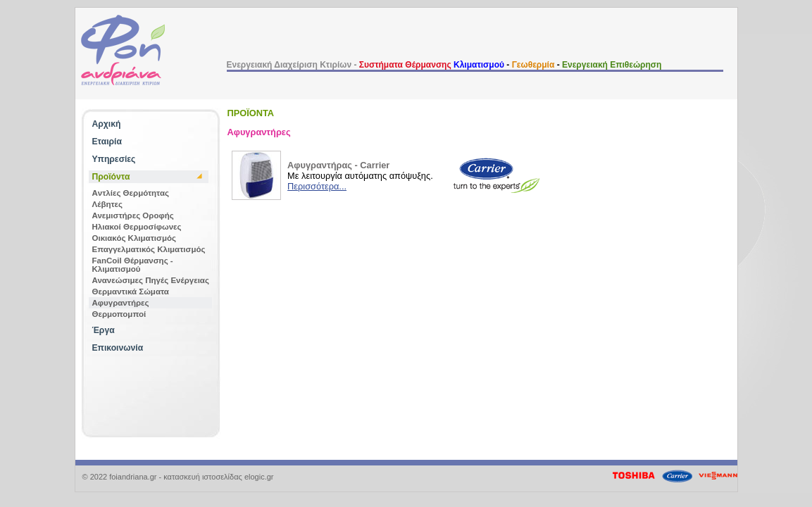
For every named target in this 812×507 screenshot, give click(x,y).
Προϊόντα (111, 177)
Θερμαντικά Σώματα (131, 292)
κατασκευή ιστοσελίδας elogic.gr (218, 477)
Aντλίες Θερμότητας (131, 193)
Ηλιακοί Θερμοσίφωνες (137, 227)
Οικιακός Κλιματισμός (134, 238)
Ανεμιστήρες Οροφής (133, 215)
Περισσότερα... (317, 186)
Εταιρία (107, 142)
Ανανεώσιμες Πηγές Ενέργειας (151, 280)
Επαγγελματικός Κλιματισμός (149, 249)
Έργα (104, 330)
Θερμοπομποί (119, 314)
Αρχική (107, 124)
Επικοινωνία (118, 348)
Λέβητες (108, 204)
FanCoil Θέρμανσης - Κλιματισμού (133, 265)
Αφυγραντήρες (121, 303)
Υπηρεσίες (114, 159)
